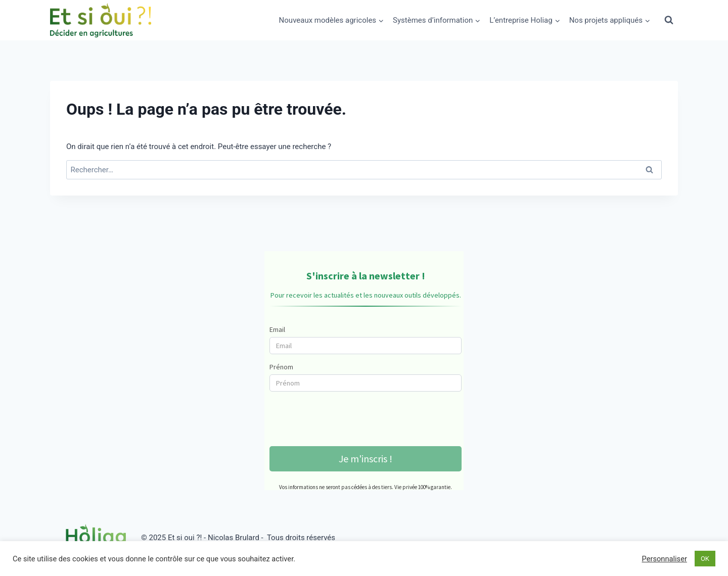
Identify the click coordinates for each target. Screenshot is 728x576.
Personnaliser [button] (664, 559)
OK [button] (705, 559)
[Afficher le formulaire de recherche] (669, 20)
